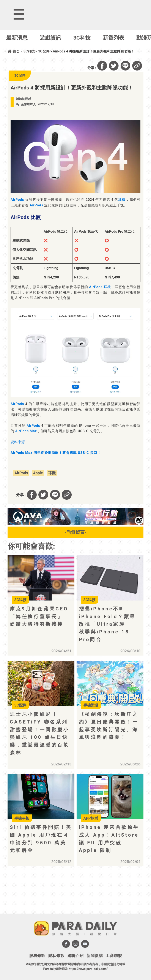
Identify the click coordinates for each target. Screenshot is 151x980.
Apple (38, 473)
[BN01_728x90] (75, 524)
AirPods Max (26, 431)
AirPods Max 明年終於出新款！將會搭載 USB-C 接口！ (56, 453)
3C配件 (44, 51)
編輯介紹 (76, 956)
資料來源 (18, 442)
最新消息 (17, 38)
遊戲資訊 (50, 38)
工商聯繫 (114, 956)
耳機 (122, 200)
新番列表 (113, 38)
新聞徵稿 (95, 956)
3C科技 (82, 38)
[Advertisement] (43, 895)
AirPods (17, 200)
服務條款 (37, 956)
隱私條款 (56, 956)
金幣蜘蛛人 (28, 104)
